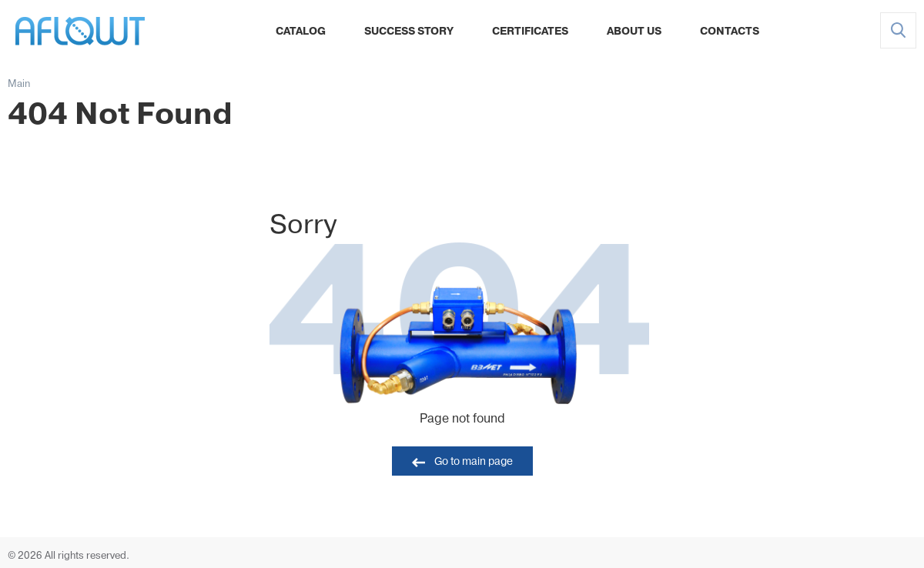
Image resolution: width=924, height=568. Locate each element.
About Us (634, 32)
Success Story (409, 32)
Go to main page (474, 462)
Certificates (530, 32)
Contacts (730, 32)
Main (19, 84)
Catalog (301, 32)
